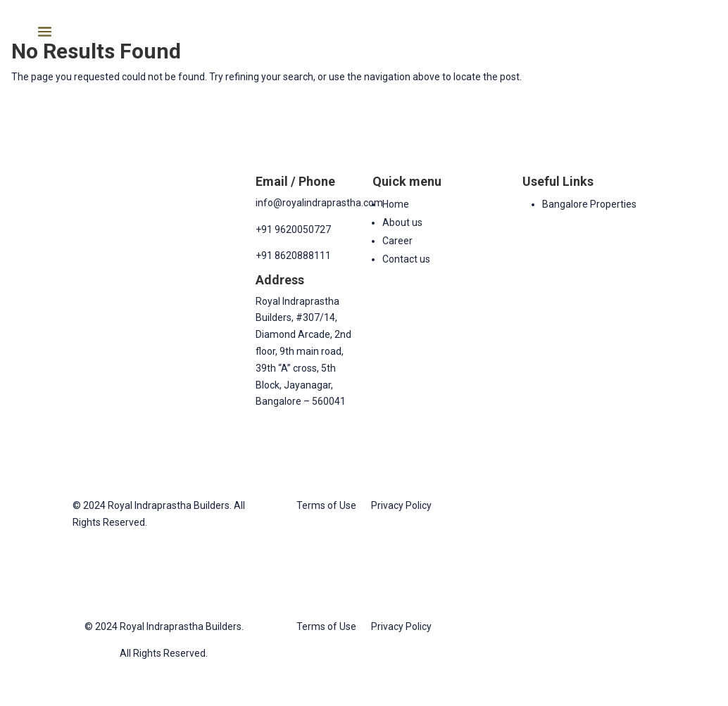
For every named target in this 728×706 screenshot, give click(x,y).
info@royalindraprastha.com (319, 203)
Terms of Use (326, 505)
